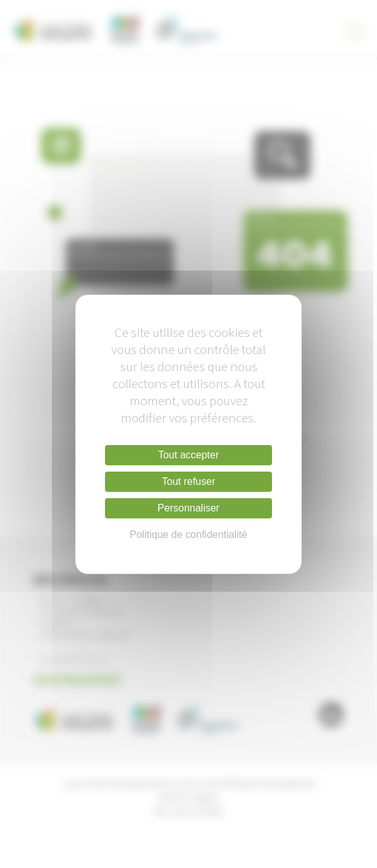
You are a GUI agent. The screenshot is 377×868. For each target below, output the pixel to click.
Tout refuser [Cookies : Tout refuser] (188, 481)
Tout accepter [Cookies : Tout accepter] (188, 455)
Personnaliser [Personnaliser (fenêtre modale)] (188, 508)
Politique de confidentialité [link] (188, 535)
